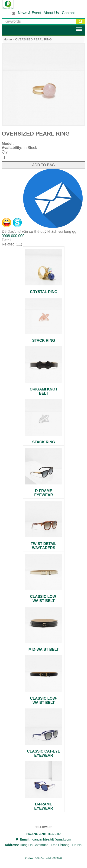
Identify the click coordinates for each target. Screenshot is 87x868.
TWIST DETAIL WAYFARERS (44, 546)
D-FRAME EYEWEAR (44, 493)
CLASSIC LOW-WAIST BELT (43, 599)
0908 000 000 (13, 236)
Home (8, 39)
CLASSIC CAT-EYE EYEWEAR (44, 753)
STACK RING (44, 340)
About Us (51, 13)
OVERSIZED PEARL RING (34, 39)
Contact (68, 13)
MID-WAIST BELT (44, 649)
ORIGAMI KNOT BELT (44, 391)
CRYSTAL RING (44, 292)
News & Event (29, 13)
